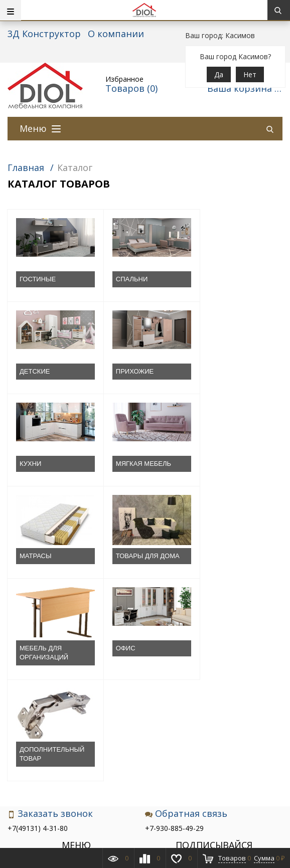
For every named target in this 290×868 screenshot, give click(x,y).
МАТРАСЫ (36, 464)
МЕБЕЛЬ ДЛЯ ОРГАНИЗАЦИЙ (226, 468)
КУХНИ (122, 371)
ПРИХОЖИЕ (38, 371)
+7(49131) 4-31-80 (38, 644)
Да (219, 74)
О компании (116, 34)
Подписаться (214, 734)
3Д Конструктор (44, 34)
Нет (250, 74)
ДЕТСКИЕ (217, 279)
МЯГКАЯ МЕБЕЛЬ (229, 371)
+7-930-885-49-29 (174, 644)
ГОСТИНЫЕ (38, 279)
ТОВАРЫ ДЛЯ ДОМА (143, 464)
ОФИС (29, 565)
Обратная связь (186, 629)
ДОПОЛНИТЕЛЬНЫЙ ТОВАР (143, 569)
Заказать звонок (50, 629)
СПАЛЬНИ (127, 279)
